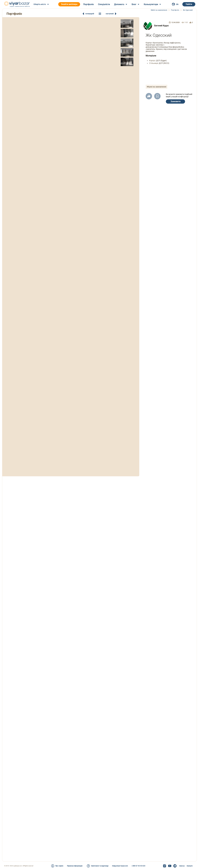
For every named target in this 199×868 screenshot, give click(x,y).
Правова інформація (75, 866)
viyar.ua (182, 866)
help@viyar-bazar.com (120, 866)
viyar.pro (190, 866)
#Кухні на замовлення (156, 87)
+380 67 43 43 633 (138, 866)
